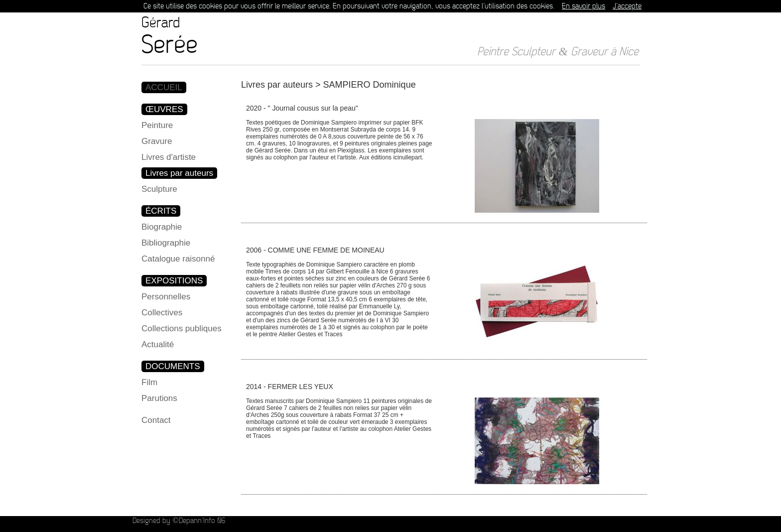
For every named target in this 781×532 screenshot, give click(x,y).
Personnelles (166, 297)
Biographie (162, 227)
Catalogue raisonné (178, 259)
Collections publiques (182, 329)
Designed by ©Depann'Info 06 (179, 521)
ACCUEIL (164, 87)
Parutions (159, 398)
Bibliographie (166, 243)
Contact (156, 420)
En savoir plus (584, 6)
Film (149, 382)
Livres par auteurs (179, 173)
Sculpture (159, 189)
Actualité (158, 344)
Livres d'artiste (169, 157)
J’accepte (627, 6)
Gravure (157, 141)
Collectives (162, 313)
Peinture (157, 125)
